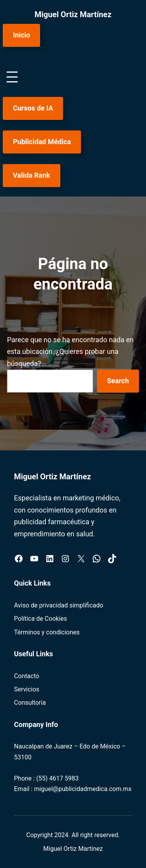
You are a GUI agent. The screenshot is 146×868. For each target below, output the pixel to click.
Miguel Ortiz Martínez (73, 14)
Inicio (21, 35)
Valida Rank (32, 175)
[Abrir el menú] (12, 77)
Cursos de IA (33, 108)
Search (118, 381)
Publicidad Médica (42, 142)
